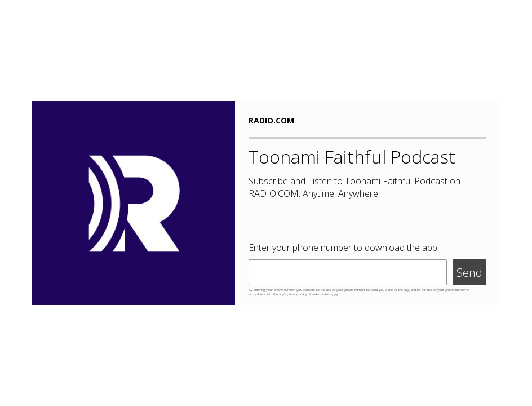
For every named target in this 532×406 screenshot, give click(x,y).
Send (469, 273)
